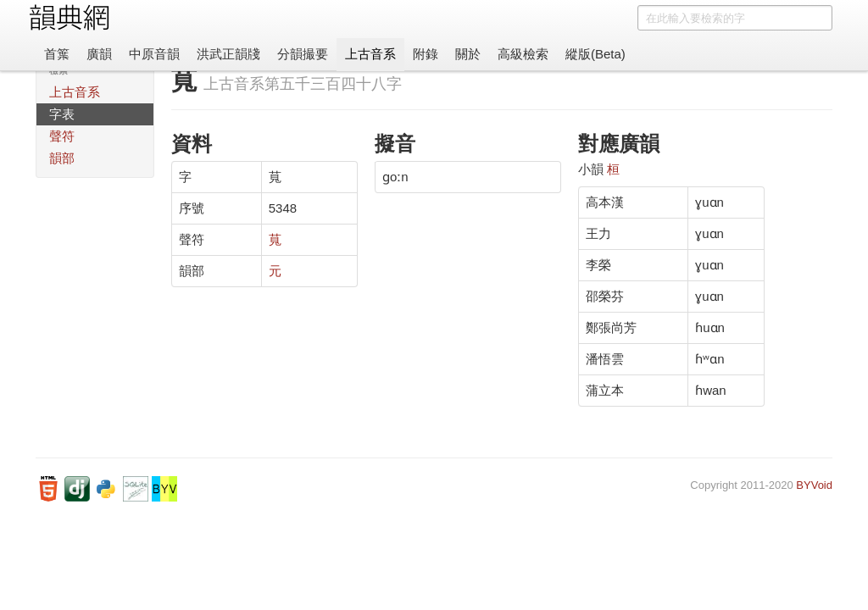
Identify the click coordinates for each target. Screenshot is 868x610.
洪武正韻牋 (228, 54)
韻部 (62, 158)
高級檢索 (523, 54)
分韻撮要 (303, 54)
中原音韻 (154, 54)
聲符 (62, 136)
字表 (62, 114)
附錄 (426, 54)
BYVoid (814, 485)
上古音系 (370, 54)
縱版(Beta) (595, 54)
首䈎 (57, 54)
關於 (468, 54)
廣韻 (99, 54)
